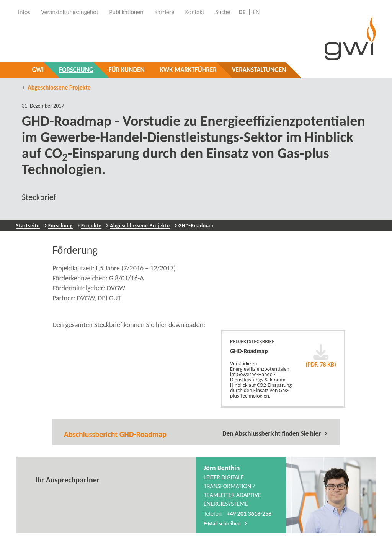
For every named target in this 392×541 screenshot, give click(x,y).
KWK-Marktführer (188, 70)
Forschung (76, 70)
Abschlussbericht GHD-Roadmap (115, 434)
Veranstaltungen (259, 70)
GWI (38, 70)
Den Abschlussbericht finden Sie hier (275, 433)
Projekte (91, 226)
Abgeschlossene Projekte (56, 87)
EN (256, 12)
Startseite (28, 226)
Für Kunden (127, 70)
